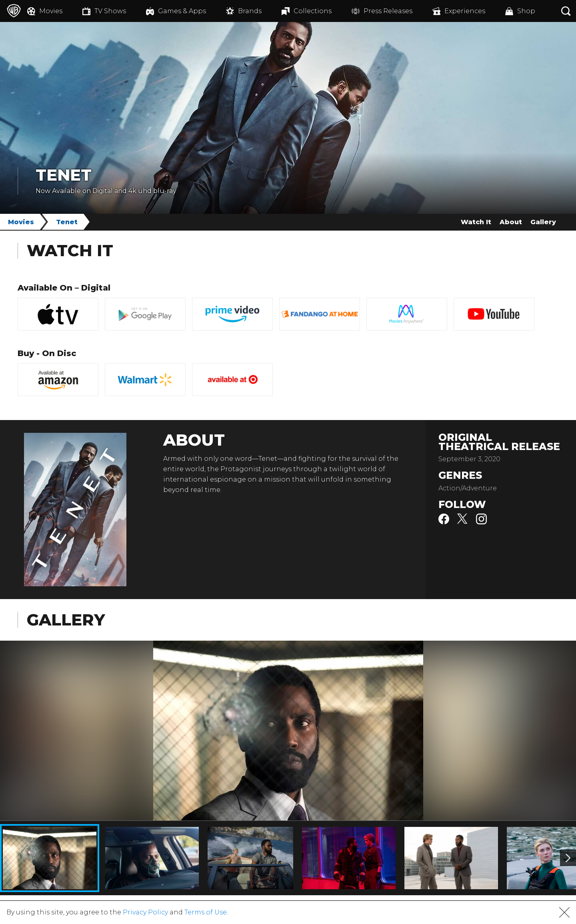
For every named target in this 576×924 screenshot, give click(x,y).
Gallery (543, 222)
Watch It (476, 222)
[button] (564, 912)
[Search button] (566, 11)
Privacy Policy (145, 912)
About (511, 222)
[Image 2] (568, 858)
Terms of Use (206, 912)
